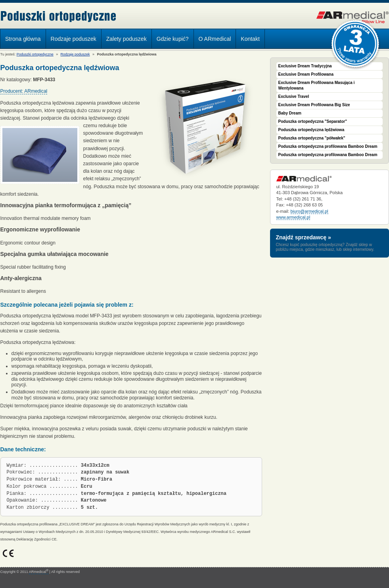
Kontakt (250, 39)
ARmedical (39, 572)
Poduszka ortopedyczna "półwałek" (312, 138)
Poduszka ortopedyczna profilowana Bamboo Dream (328, 146)
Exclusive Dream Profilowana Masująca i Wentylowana (317, 85)
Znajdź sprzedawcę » (304, 237)
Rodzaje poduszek (72, 40)
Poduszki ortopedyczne (58, 16)
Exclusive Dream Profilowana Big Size (314, 105)
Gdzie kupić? (173, 39)
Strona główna (23, 39)
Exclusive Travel (294, 96)
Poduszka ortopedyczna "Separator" (313, 121)
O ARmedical (215, 39)
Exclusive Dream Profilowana (306, 74)
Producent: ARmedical (24, 91)
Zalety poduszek (126, 39)
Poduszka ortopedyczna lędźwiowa (311, 130)
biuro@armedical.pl (309, 211)
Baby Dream (290, 113)
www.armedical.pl (293, 217)
